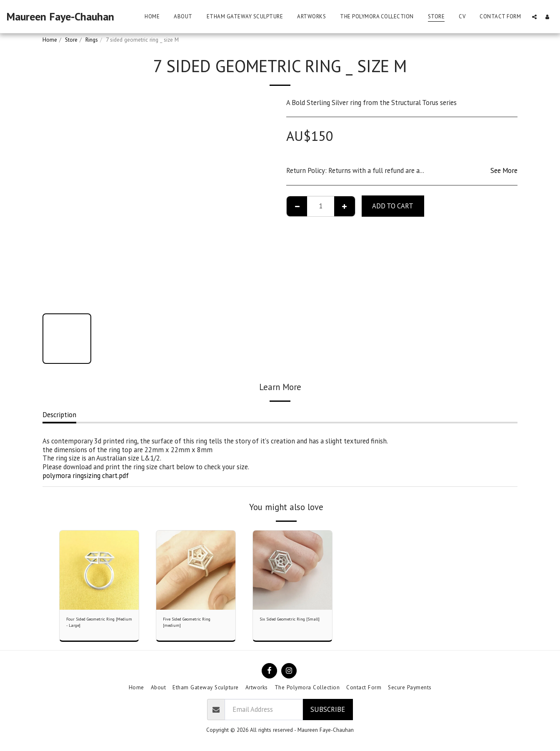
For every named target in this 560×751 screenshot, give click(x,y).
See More (504, 171)
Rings (92, 40)
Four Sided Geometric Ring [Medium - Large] (98, 625)
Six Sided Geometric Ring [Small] (289, 625)
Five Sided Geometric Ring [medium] (194, 625)
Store (71, 40)
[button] (534, 17)
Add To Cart (393, 206)
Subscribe (328, 713)
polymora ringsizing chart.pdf (86, 476)
